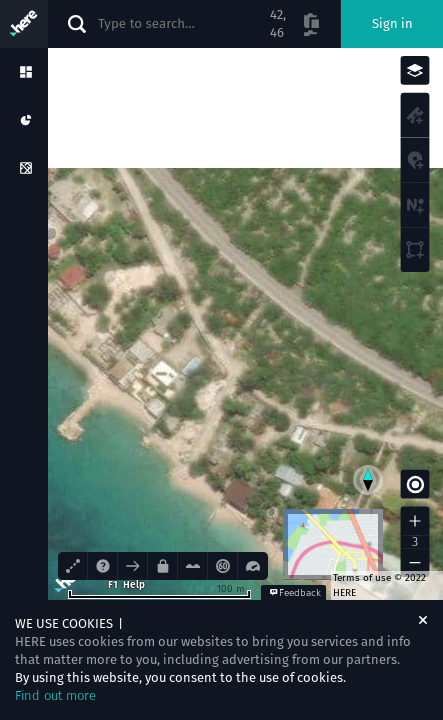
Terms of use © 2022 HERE (379, 585)
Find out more (55, 695)
